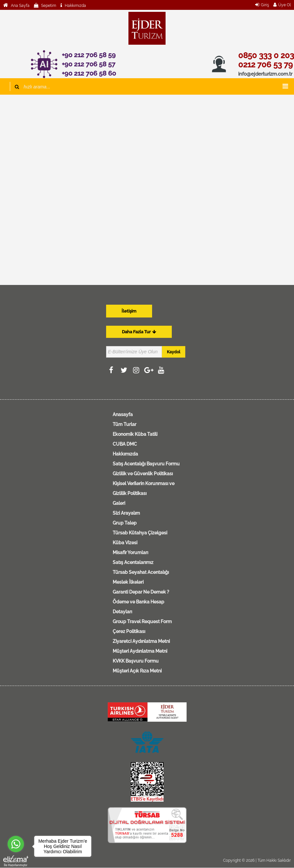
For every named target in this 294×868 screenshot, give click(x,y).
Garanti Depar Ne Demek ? (141, 592)
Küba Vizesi (125, 543)
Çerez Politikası (129, 631)
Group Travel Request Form (142, 622)
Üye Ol (284, 5)
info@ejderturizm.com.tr (265, 74)
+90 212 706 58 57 (89, 64)
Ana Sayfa (20, 6)
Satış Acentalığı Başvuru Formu (146, 464)
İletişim (129, 311)
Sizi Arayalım (126, 513)
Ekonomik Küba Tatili (135, 434)
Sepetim (48, 6)
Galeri (119, 503)
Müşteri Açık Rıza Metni (137, 671)
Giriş (265, 5)
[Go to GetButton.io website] (16, 861)
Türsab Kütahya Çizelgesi (140, 533)
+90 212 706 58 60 (89, 73)
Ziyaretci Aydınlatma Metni (141, 641)
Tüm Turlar (124, 424)
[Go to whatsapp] (16, 844)
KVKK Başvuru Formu (136, 661)
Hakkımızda (75, 6)
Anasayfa (123, 414)
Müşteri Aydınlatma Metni (140, 651)
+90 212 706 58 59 (89, 55)
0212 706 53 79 (265, 65)
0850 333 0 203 (266, 55)
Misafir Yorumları (130, 552)
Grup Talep (125, 523)
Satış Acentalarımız (133, 562)
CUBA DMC (125, 444)
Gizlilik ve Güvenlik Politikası (143, 474)
